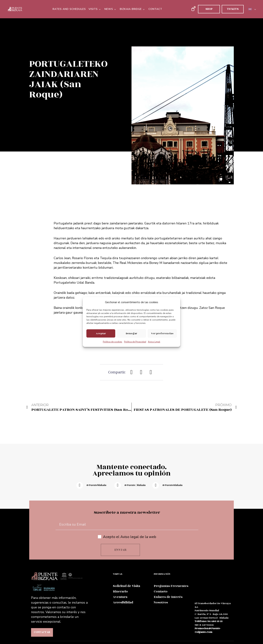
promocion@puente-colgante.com (208, 630)
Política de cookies (113, 342)
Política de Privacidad (135, 342)
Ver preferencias (162, 333)
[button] (132, 372)
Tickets (233, 9)
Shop (209, 9)
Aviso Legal (154, 342)
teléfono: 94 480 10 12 (209, 621)
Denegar (131, 333)
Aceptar (101, 333)
